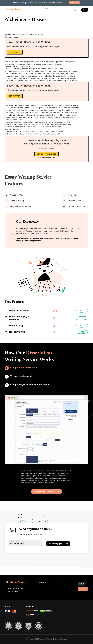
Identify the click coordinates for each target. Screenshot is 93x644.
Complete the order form (23, 368)
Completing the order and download (30, 385)
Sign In (76, 10)
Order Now (83, 589)
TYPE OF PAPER (14, 541)
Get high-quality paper (46, 154)
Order (85, 10)
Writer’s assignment (21, 376)
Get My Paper (15, 52)
